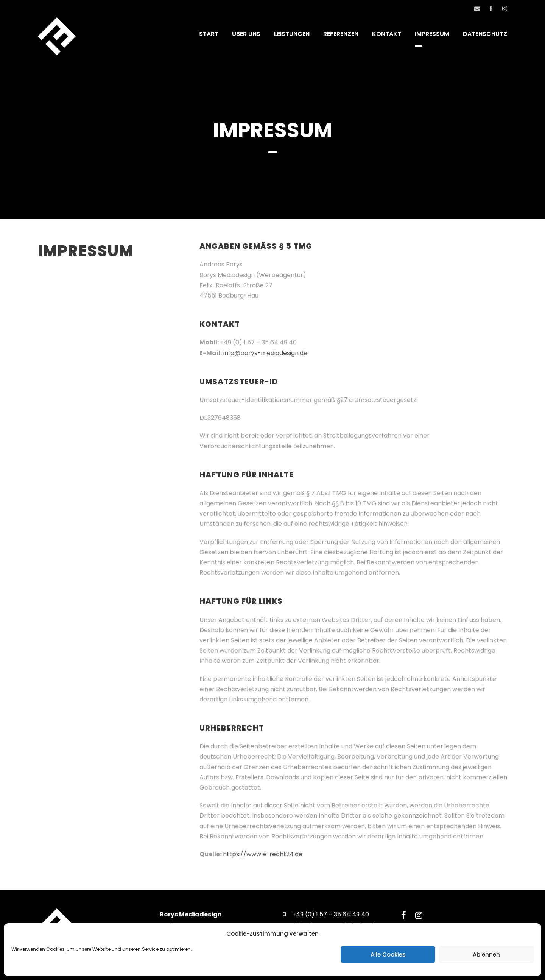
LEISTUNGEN (292, 34)
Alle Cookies (388, 954)
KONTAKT (387, 34)
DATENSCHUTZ (485, 34)
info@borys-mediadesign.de (265, 353)
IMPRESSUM (432, 34)
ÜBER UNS (246, 34)
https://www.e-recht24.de (263, 854)
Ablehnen (486, 954)
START (209, 34)
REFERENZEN (341, 34)
